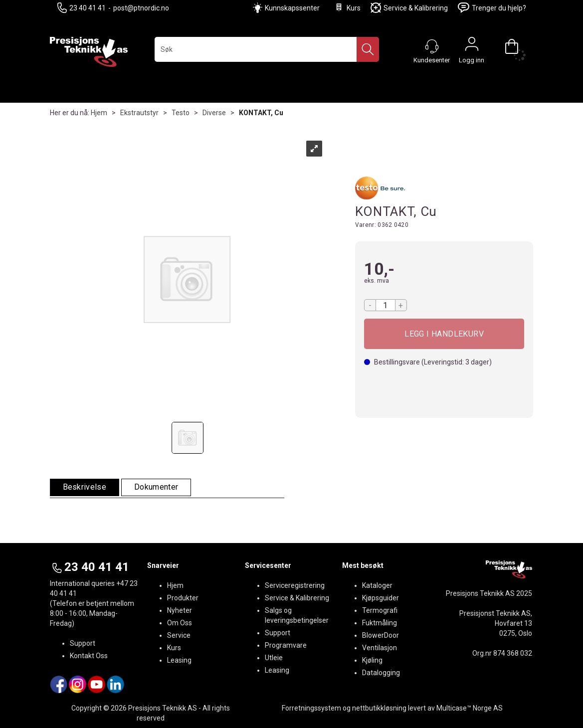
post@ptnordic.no (141, 8)
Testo (181, 113)
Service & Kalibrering (409, 8)
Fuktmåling (380, 623)
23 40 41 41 (82, 8)
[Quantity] (386, 305)
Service (179, 635)
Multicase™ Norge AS (470, 708)
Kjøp (444, 334)
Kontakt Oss (89, 656)
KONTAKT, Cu (261, 113)
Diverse (214, 113)
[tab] (85, 487)
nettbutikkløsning (379, 708)
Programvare (286, 645)
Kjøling (372, 660)
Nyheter (180, 610)
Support (83, 643)
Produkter (183, 598)
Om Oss (180, 623)
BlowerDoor (381, 635)
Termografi (380, 610)
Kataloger (377, 585)
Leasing (179, 660)
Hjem (99, 113)
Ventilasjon (380, 648)
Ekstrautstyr (139, 113)
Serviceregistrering (295, 585)
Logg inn (472, 46)
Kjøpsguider (381, 598)
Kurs (347, 8)
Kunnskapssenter (292, 8)
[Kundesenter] (432, 46)
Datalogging (381, 673)
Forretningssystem (311, 708)
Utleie (274, 658)
